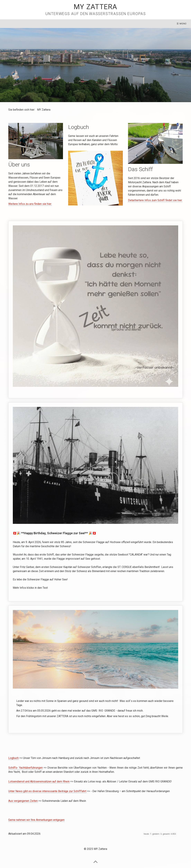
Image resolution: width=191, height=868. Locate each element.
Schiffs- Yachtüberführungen (26, 768)
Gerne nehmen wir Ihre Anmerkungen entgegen (36, 820)
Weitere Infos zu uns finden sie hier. (30, 204)
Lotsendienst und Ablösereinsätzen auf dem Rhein (39, 781)
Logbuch (13, 758)
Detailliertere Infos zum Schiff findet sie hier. (155, 200)
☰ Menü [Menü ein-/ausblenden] (182, 24)
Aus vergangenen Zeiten (23, 801)
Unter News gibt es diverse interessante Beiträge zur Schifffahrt (47, 791)
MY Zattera (95, 7)
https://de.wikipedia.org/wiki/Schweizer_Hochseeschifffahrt (95, 502)
